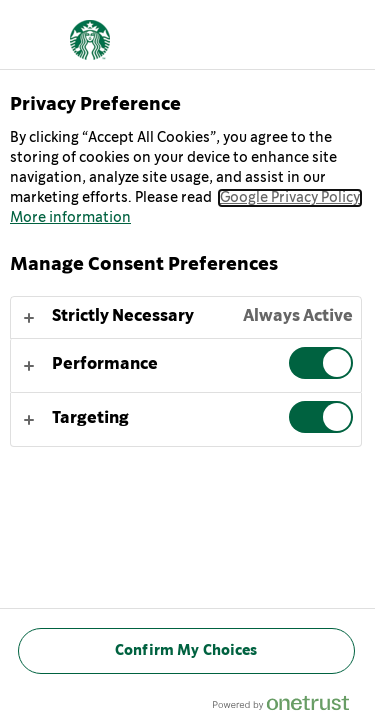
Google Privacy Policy (290, 198)
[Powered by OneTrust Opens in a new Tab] (289, 707)
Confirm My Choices (186, 650)
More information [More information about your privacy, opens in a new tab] (70, 218)
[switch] (321, 363)
